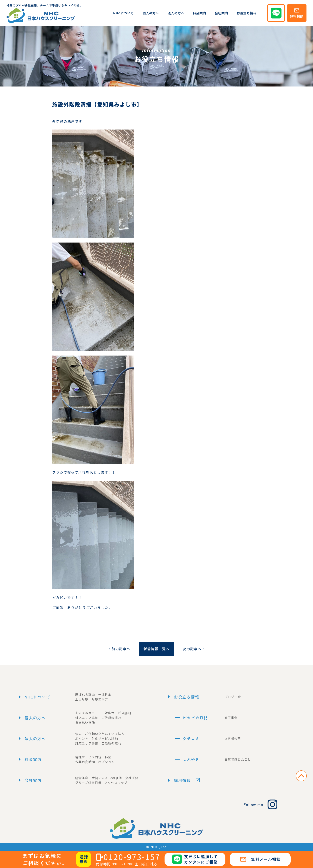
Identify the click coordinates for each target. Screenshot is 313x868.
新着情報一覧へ (157, 649)
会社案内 (221, 13)
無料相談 (297, 13)
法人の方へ (176, 13)
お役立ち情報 (247, 13)
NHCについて (123, 13)
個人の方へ (151, 13)
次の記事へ (194, 649)
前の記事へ (119, 649)
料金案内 (199, 13)
